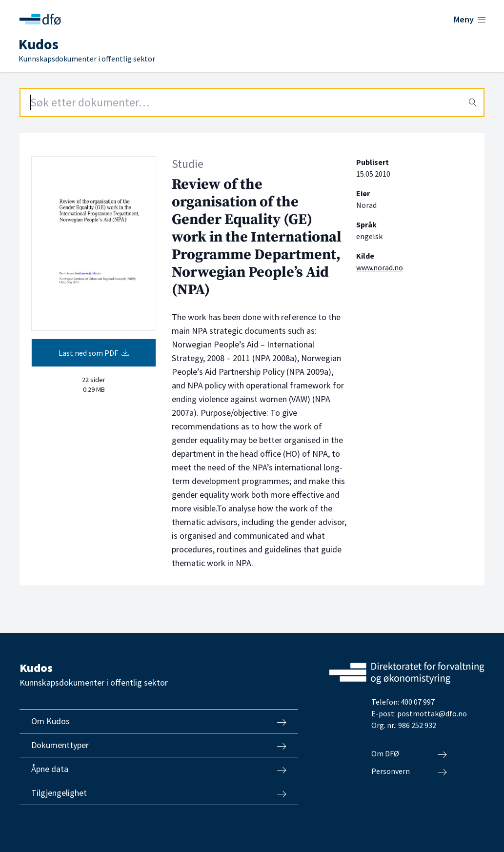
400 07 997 (418, 702)
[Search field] (252, 102)
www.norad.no (380, 267)
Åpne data (159, 769)
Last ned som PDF (94, 353)
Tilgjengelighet (159, 793)
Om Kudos (159, 721)
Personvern (409, 771)
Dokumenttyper (159, 745)
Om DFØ (409, 754)
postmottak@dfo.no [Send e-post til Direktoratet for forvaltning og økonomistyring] (432, 713)
